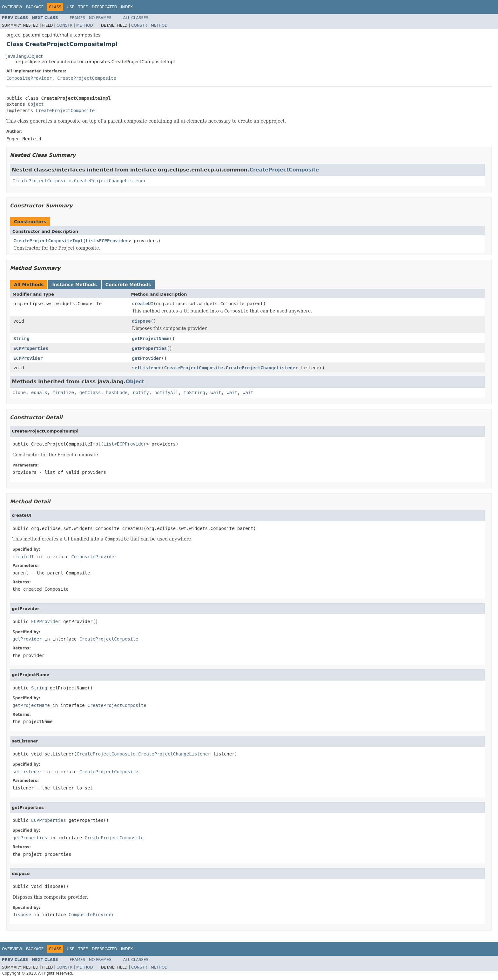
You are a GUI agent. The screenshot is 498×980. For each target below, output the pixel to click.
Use (71, 7)
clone (19, 393)
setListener (147, 368)
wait (216, 393)
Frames (78, 18)
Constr (64, 25)
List (91, 241)
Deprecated (104, 7)
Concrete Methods (128, 285)
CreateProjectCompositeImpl (48, 241)
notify (141, 393)
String (21, 339)
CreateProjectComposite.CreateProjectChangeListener (79, 181)
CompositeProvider (29, 78)
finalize (63, 393)
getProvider (147, 358)
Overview (12, 7)
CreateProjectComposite (87, 78)
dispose (141, 321)
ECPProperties (31, 348)
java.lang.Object (24, 56)
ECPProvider (114, 241)
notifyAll (166, 393)
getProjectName (151, 339)
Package (35, 7)
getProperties (150, 348)
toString (195, 393)
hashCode (117, 393)
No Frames (100, 18)
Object (36, 104)
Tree (83, 7)
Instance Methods (74, 285)
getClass (90, 393)
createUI (143, 304)
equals (39, 393)
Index (127, 7)
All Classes (136, 18)
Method (85, 25)
